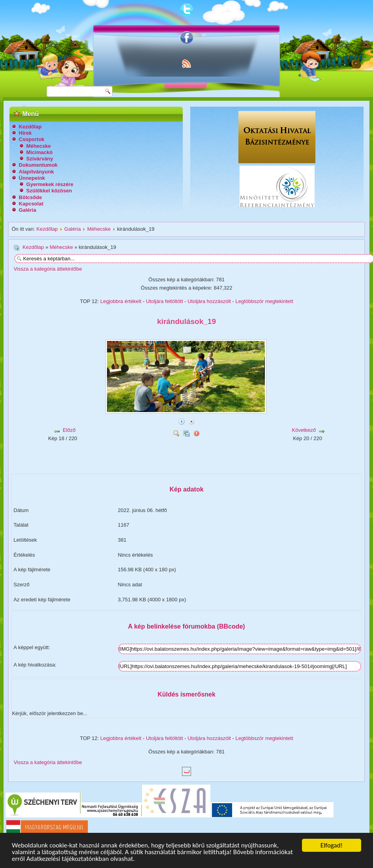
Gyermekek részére (50, 184)
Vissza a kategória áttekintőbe (48, 269)
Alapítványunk (37, 172)
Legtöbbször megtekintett (264, 301)
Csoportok (32, 139)
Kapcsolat (31, 204)
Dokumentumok (38, 165)
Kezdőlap (30, 127)
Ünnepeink (32, 178)
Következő (304, 430)
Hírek (25, 133)
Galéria (28, 210)
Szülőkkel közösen (49, 191)
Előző (69, 430)
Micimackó (39, 152)
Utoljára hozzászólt (209, 301)
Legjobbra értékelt (121, 301)
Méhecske (39, 146)
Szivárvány (40, 159)
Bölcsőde (31, 197)
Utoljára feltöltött (165, 301)
